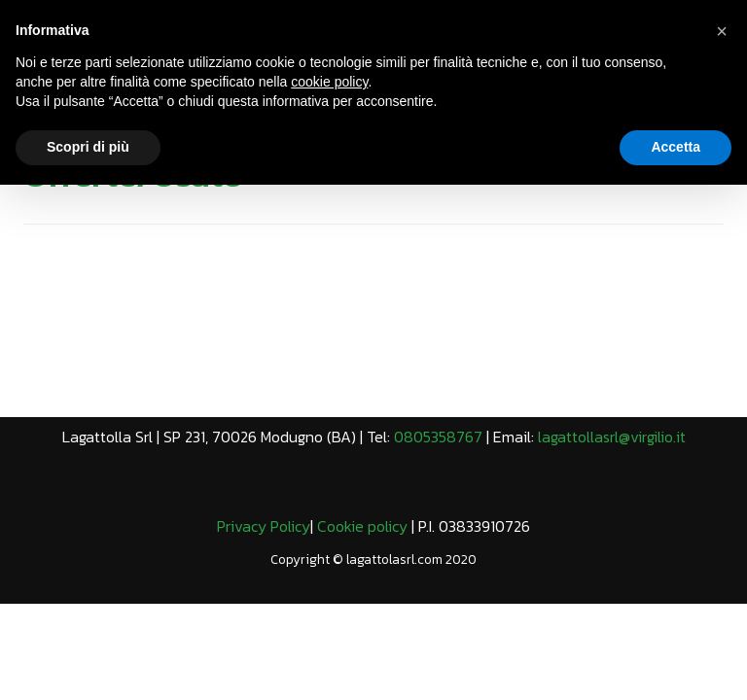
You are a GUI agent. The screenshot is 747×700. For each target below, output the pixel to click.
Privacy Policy (264, 526)
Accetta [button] (676, 147)
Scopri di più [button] (88, 147)
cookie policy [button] (329, 82)
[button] (722, 31)
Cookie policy (362, 526)
